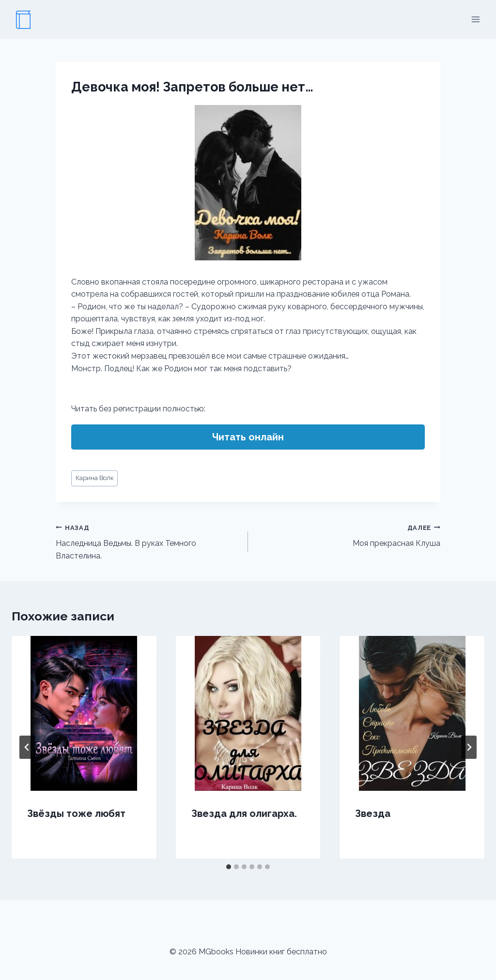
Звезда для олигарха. (244, 814)
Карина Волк (95, 478)
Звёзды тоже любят (76, 814)
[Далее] (469, 747)
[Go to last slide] (27, 747)
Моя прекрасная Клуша (348, 535)
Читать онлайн (248, 437)
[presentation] (84, 713)
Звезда (373, 814)
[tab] (229, 867)
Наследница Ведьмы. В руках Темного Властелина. (148, 541)
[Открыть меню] (475, 19)
